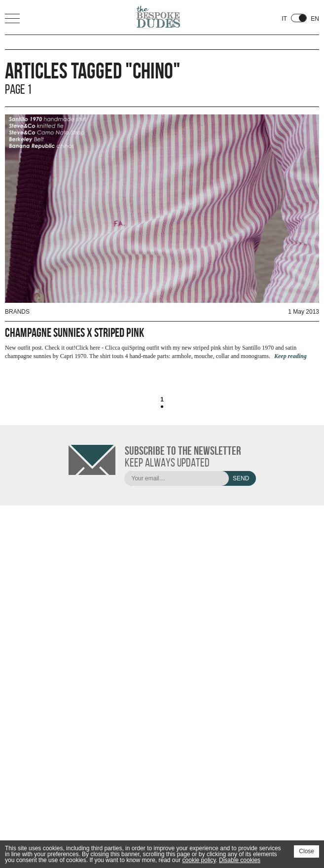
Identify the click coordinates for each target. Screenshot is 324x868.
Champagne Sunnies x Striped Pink (74, 333)
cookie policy (199, 860)
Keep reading (290, 356)
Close (306, 851)
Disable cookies (240, 860)
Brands (17, 312)
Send (241, 478)
